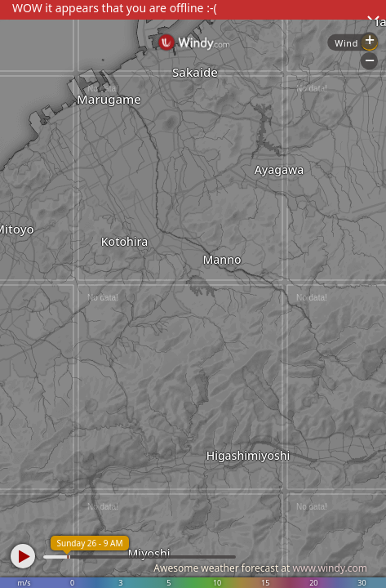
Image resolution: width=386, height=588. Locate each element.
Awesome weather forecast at (260, 568)
